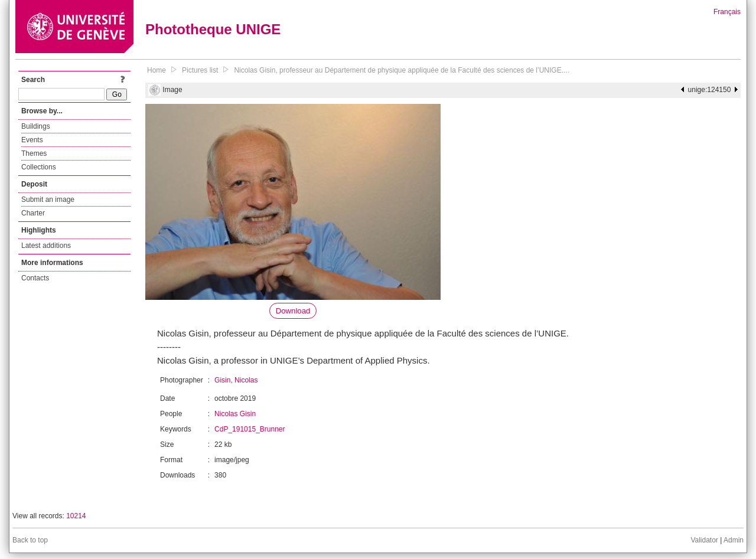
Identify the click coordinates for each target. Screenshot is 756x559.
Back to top (30, 540)
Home (157, 70)
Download (293, 311)
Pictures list (200, 70)
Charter (33, 213)
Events (32, 140)
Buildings (36, 126)
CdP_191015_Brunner (250, 429)
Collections (39, 167)
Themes (34, 153)
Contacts (35, 278)
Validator (704, 540)
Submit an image (48, 200)
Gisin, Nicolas (236, 380)
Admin (734, 540)
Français (727, 12)
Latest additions (46, 246)
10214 (76, 516)
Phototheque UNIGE (213, 29)
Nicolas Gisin (235, 414)
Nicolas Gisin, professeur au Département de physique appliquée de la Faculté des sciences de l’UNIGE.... (402, 70)
